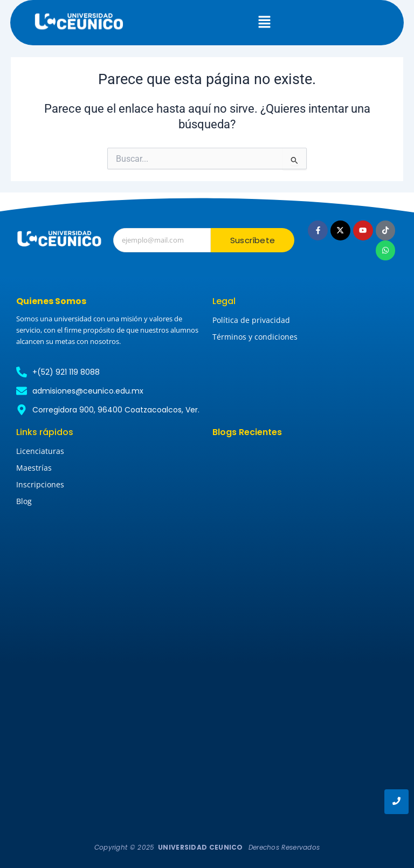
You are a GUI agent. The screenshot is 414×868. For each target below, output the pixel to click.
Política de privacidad (251, 320)
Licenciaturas (40, 451)
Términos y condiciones (255, 337)
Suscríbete (253, 240)
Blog (24, 501)
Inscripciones (40, 484)
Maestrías (34, 468)
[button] (264, 23)
